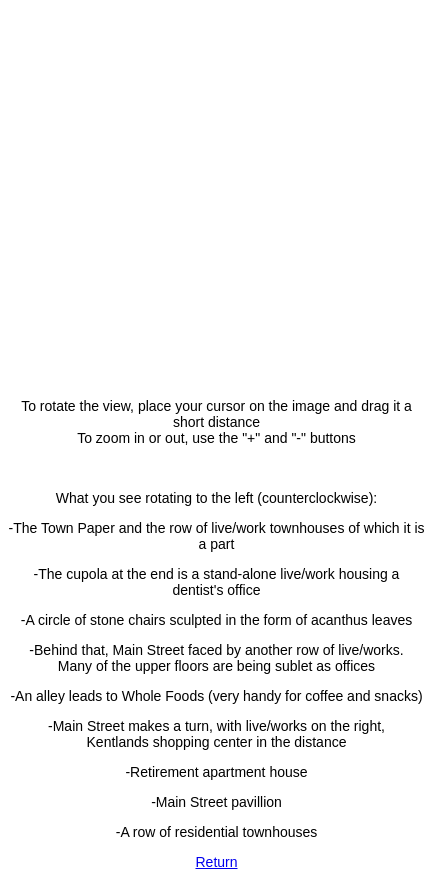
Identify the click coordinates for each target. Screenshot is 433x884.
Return (216, 862)
